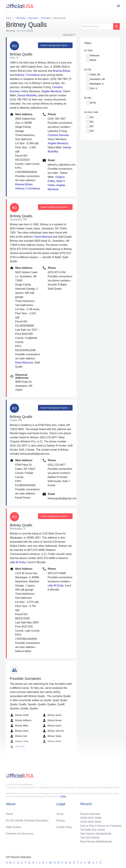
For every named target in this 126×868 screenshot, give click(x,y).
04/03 (98, 822)
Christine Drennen (58, 135)
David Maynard (43, 237)
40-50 (93, 103)
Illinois (93, 60)
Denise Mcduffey (27, 95)
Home (9, 814)
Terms (60, 814)
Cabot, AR (95, 74)
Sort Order (68, 35)
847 (92, 126)
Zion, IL (94, 88)
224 (92, 117)
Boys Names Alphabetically (96, 842)
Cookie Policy (64, 827)
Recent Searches (90, 814)
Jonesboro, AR (97, 79)
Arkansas (95, 55)
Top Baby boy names (92, 830)
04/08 (84, 818)
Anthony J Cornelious (27, 75)
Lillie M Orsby (18, 562)
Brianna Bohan (62, 71)
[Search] (97, 26)
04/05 (84, 822)
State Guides (14, 827)
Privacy (61, 820)
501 (92, 122)
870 (92, 131)
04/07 (91, 818)
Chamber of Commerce (20, 834)
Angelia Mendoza (51, 91)
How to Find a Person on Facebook (101, 826)
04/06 (98, 818)
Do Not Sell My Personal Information (27, 820)
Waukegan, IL (97, 84)
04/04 (91, 822)
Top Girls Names (90, 838)
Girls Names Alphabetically (96, 834)
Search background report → (55, 45)
